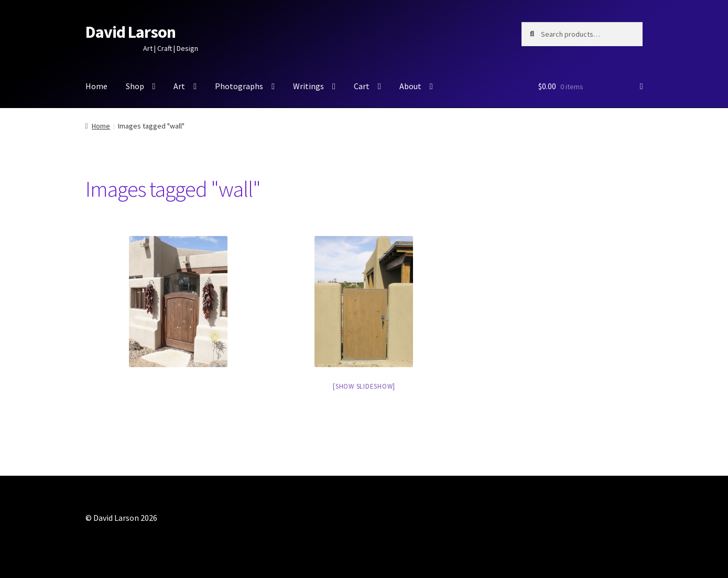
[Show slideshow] (364, 386)
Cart (362, 86)
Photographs (239, 86)
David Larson (131, 32)
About (410, 86)
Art (179, 86)
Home (96, 86)
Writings (308, 86)
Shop (135, 86)
